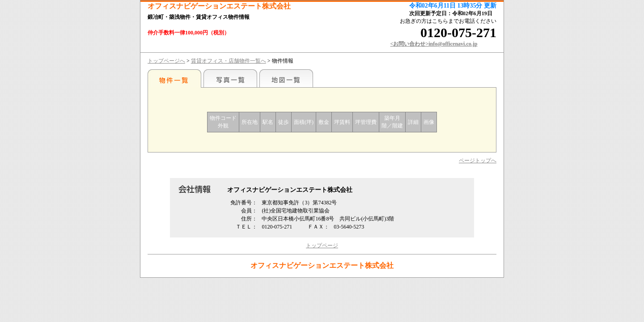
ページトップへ (478, 161)
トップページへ (166, 61)
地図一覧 (286, 78)
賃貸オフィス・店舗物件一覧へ (229, 61)
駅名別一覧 (174, 78)
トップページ (322, 246)
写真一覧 (230, 78)
